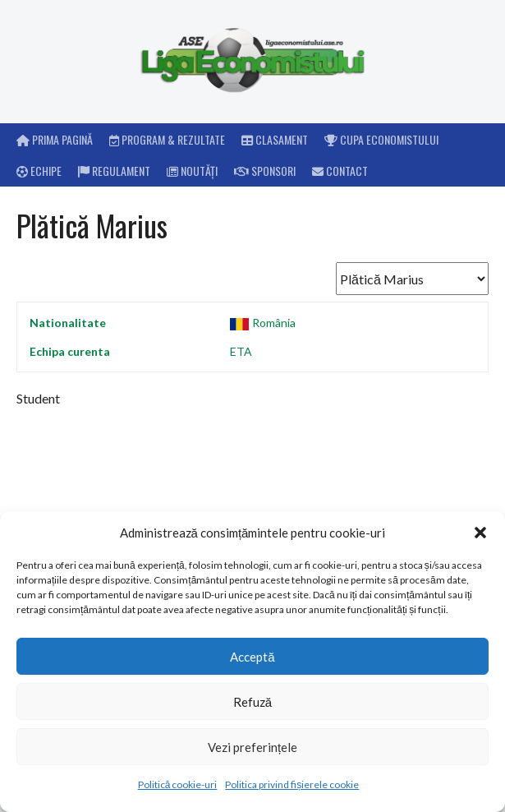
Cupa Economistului (381, 139)
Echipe (39, 171)
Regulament (114, 171)
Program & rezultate (167, 139)
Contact (340, 171)
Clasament (275, 139)
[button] (480, 533)
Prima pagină (55, 139)
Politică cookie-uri (178, 784)
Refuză (252, 702)
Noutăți (192, 171)
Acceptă (252, 657)
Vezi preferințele (252, 747)
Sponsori (265, 171)
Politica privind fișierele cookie (292, 784)
